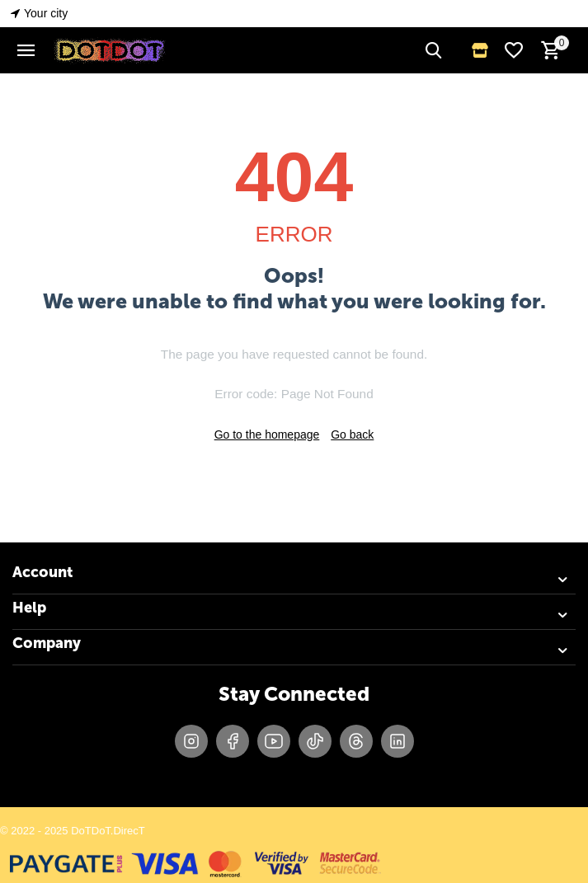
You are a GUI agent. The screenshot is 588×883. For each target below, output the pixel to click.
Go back (352, 434)
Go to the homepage (267, 434)
